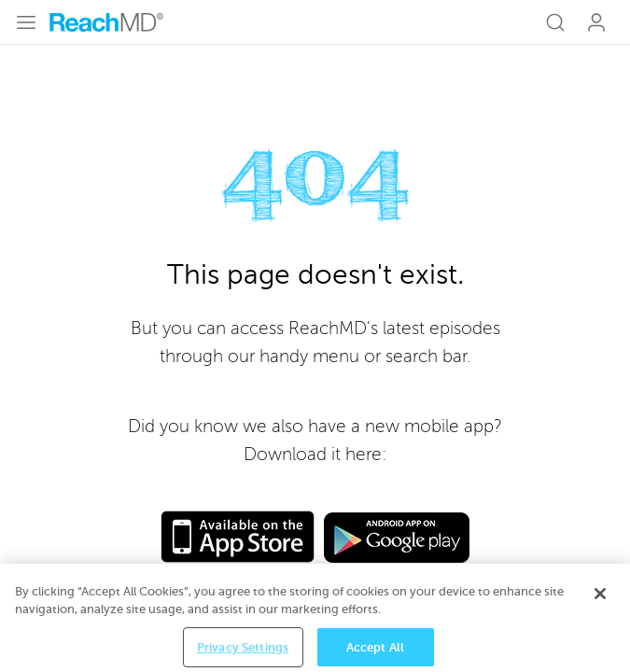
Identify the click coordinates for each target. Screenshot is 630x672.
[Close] (600, 602)
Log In (596, 22)
